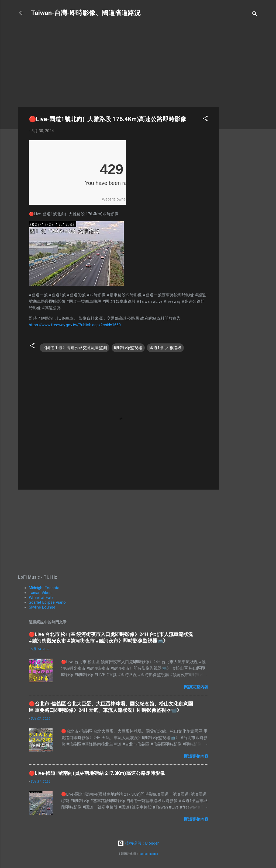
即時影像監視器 (128, 348)
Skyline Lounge (42, 607)
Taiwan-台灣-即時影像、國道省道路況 (86, 13)
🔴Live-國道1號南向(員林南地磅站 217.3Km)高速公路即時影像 (97, 773)
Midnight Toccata (44, 588)
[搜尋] (255, 15)
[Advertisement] (241, 108)
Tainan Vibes (40, 593)
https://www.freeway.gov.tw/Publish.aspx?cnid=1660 (75, 325)
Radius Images (148, 854)
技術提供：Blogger (138, 843)
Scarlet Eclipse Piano (47, 602)
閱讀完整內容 (196, 687)
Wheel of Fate (41, 598)
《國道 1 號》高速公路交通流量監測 (75, 348)
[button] (205, 119)
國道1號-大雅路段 (165, 348)
